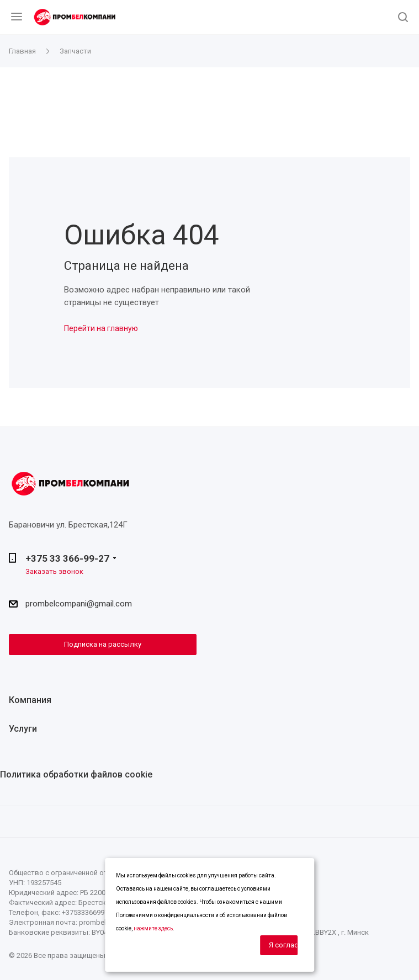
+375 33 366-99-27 (67, 558)
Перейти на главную (101, 328)
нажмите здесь (153, 928)
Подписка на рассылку (103, 644)
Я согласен (283, 945)
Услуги (23, 729)
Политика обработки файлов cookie (76, 774)
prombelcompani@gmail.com (79, 604)
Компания (30, 700)
